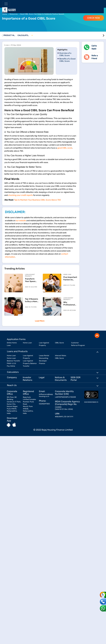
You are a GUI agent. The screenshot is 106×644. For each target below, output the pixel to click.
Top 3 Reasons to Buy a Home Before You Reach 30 (32, 300)
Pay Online (11, 366)
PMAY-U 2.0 (11, 363)
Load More (40, 321)
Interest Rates (61, 356)
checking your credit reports (20, 195)
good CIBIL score (65, 148)
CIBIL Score (59, 343)
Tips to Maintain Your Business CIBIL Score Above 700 (37, 200)
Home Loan (27, 343)
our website (21, 221)
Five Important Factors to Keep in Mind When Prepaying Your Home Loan (70, 279)
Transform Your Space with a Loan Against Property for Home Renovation (31, 280)
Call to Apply (94, 47)
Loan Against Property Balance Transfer (30, 363)
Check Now (94, 18)
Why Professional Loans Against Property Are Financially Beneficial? (70, 304)
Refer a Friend (95, 57)
